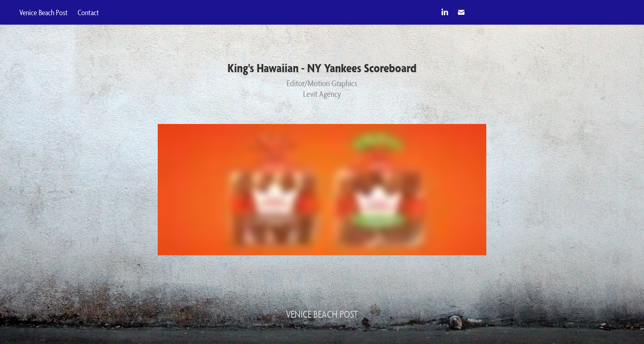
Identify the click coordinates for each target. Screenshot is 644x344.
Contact (88, 12)
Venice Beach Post (44, 12)
